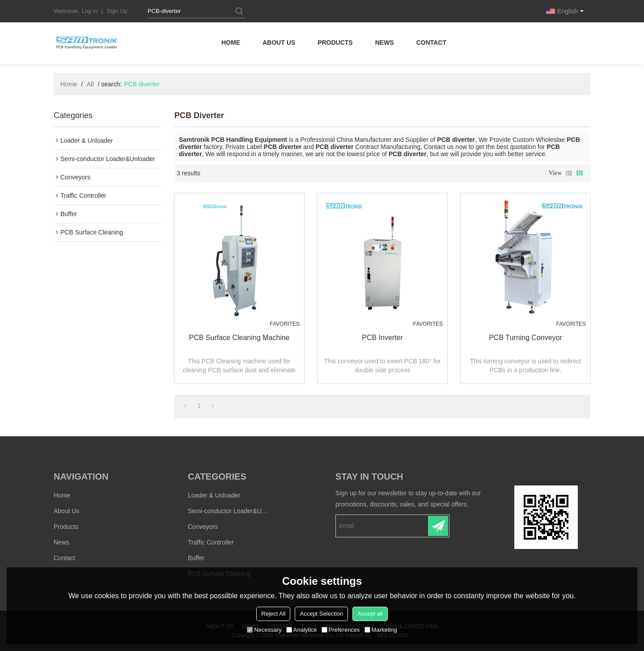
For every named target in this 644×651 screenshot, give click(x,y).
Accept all (370, 614)
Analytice (302, 630)
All (90, 84)
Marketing (381, 630)
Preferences (341, 630)
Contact (431, 43)
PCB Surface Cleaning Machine (239, 338)
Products (335, 43)
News (385, 43)
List (569, 173)
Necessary (264, 630)
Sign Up (117, 11)
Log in (90, 11)
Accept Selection (321, 614)
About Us (279, 43)
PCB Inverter (382, 338)
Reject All (273, 614)
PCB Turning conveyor (525, 338)
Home (231, 43)
